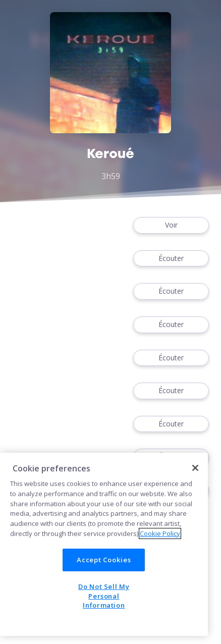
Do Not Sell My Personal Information (104, 596)
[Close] (195, 468)
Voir (171, 225)
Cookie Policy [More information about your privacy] (160, 533)
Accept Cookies (104, 560)
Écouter (171, 259)
